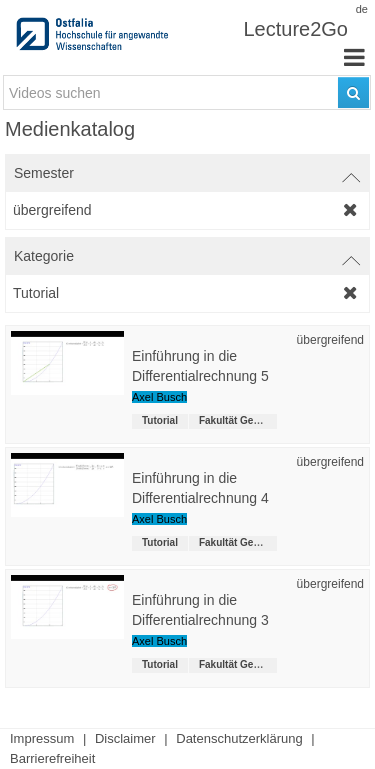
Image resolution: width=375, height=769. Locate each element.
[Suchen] (353, 92)
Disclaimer (125, 738)
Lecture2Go (295, 29)
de (362, 9)
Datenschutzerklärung (239, 738)
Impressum (42, 738)
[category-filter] (187, 293)
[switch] (187, 173)
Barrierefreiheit (52, 758)
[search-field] (187, 92)
